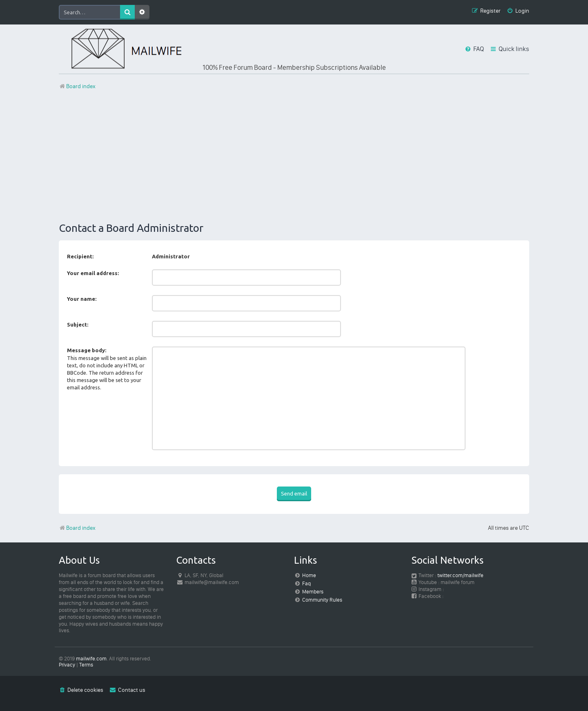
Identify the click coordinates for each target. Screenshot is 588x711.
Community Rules (322, 600)
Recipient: (80, 256)
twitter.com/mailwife (460, 575)
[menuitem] (518, 11)
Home (309, 575)
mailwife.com (91, 659)
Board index (77, 528)
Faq (306, 583)
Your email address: (93, 273)
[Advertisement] (294, 156)
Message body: (87, 350)
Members (313, 592)
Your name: (82, 299)
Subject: (78, 324)
